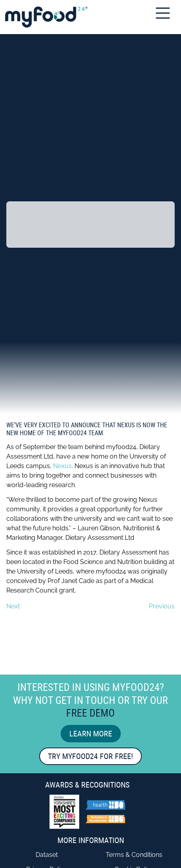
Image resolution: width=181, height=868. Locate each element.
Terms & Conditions (134, 855)
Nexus (62, 466)
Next (13, 606)
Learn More (91, 733)
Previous (162, 606)
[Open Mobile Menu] (165, 13)
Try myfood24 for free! (90, 756)
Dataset (47, 855)
